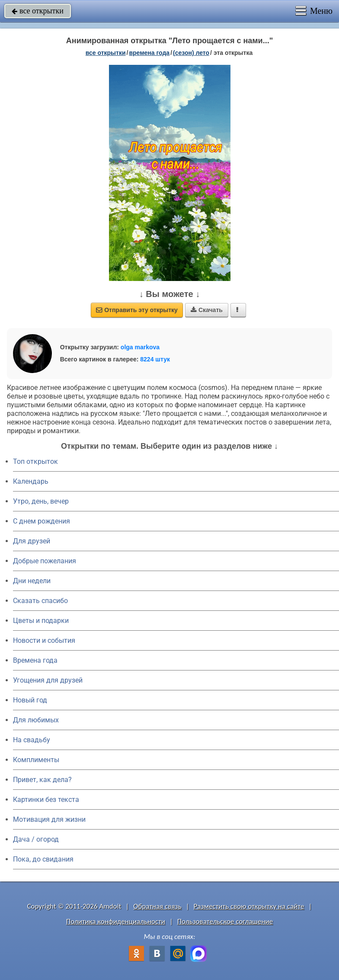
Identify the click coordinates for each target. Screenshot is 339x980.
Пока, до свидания (43, 859)
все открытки (38, 11)
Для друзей (32, 541)
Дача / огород (36, 839)
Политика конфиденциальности (116, 921)
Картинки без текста (46, 800)
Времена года (35, 660)
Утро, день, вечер (41, 501)
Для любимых (36, 720)
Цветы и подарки (41, 621)
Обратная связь (157, 906)
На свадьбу (32, 740)
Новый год (30, 700)
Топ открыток (35, 461)
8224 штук (155, 359)
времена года (149, 53)
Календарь (31, 481)
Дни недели (32, 581)
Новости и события (44, 640)
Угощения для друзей (48, 680)
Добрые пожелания (45, 561)
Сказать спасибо (40, 601)
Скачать (207, 310)
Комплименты (36, 760)
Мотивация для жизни (49, 819)
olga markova (140, 347)
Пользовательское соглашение (225, 921)
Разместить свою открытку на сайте (249, 906)
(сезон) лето (191, 53)
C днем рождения (42, 521)
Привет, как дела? (42, 780)
